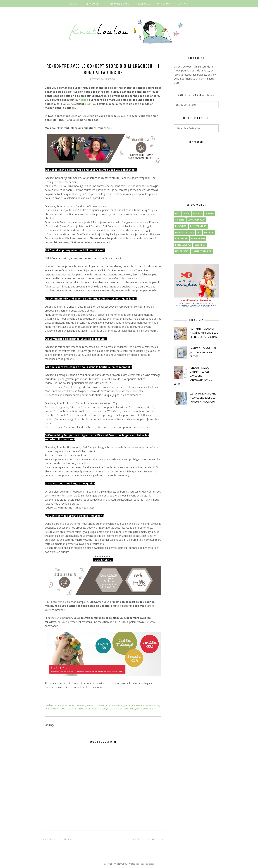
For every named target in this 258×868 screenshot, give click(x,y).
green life (152, 705)
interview (52, 709)
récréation (181, 226)
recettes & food (198, 226)
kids (81, 709)
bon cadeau (77, 705)
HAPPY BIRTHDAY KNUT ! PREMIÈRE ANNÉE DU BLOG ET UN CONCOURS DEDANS (204, 333)
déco (128, 705)
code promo (115, 705)
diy (199, 232)
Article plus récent (59, 839)
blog (88, 104)
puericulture (126, 709)
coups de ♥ (200, 245)
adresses (61, 705)
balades (210, 213)
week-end (197, 213)
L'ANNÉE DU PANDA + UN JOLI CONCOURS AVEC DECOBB (203, 352)
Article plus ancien (147, 839)
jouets (72, 709)
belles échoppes (183, 245)
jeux (63, 709)
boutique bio (96, 705)
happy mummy (198, 239)
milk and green (95, 709)
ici (74, 108)
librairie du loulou (202, 251)
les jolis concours (184, 232)
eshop (84, 100)
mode (111, 709)
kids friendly (182, 251)
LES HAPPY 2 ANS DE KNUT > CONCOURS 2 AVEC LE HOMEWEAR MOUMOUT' (204, 398)
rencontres (145, 709)
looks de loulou (196, 220)
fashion (138, 705)
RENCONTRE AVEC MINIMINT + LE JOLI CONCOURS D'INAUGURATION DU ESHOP (193, 376)
